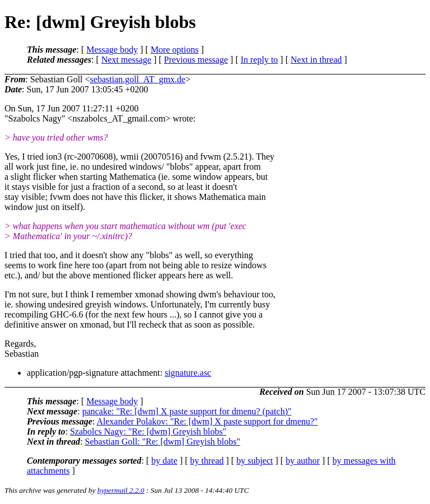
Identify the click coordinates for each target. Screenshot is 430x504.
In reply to (260, 60)
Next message (126, 60)
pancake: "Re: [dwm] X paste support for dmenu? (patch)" (187, 411)
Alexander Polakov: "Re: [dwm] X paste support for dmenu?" (207, 421)
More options (175, 50)
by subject (254, 461)
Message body (112, 50)
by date (164, 461)
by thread (207, 461)
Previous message (196, 60)
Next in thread (316, 60)
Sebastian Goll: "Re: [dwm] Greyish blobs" (163, 442)
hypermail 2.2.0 (121, 490)
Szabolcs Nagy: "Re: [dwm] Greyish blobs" (148, 431)
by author (303, 461)
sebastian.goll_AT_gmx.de (138, 79)
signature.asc (188, 373)
